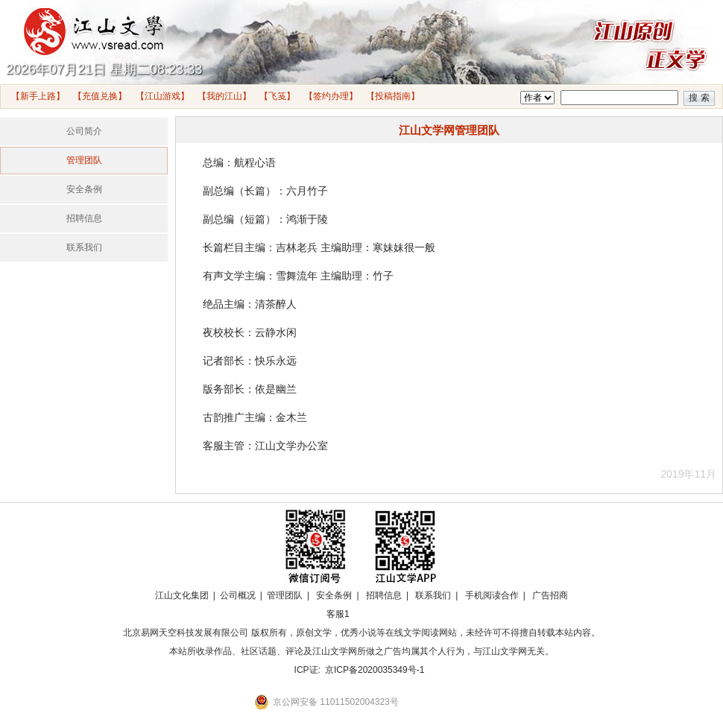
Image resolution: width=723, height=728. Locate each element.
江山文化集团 (182, 595)
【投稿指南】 (393, 96)
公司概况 (238, 595)
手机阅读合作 (492, 595)
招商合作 (379, 614)
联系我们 (84, 247)
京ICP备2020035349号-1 (375, 670)
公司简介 (84, 131)
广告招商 (550, 595)
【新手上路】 (38, 96)
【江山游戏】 (162, 96)
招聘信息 (84, 218)
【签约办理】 (331, 96)
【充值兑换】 (100, 96)
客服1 (338, 614)
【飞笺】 (277, 96)
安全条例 (84, 189)
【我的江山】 (224, 96)
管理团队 (84, 160)
